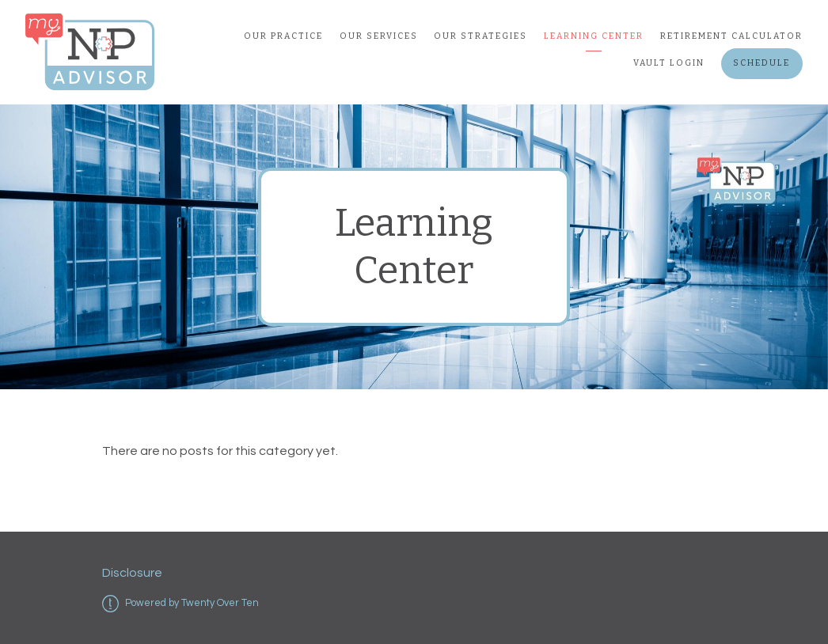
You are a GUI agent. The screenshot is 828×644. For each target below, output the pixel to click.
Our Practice (283, 36)
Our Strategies (480, 36)
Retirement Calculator (731, 36)
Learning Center (594, 36)
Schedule (762, 63)
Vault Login (669, 63)
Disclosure (132, 573)
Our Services (379, 36)
